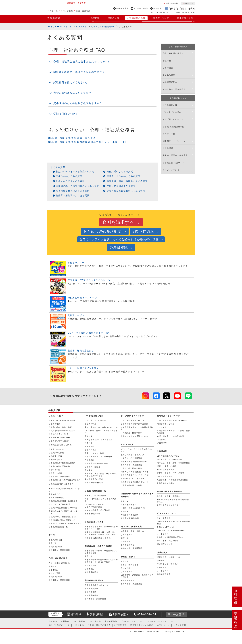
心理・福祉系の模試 (166, 469)
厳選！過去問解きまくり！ (169, 505)
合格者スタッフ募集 (94, 522)
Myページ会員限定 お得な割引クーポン (89, 333)
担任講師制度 (91, 424)
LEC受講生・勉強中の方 (131, 433)
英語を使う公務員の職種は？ (61, 437)
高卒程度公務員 (185, 18)
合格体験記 (168, 68)
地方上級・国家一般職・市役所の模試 (173, 463)
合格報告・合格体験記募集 (96, 463)
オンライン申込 (141, 8)
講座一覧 (167, 61)
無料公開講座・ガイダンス (132, 455)
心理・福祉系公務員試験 (103, 26)
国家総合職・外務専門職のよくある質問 (78, 186)
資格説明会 (97, 614)
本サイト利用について (59, 625)
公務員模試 (168, 148)
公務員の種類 (54, 424)
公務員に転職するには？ (59, 441)
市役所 (52, 535)
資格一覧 (54, 11)
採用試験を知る (55, 459)
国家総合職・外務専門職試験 (98, 546)
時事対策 (89, 443)
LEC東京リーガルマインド (59, 26)
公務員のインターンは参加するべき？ (65, 523)
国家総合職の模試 (165, 476)
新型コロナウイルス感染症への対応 (75, 171)
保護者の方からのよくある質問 (123, 176)
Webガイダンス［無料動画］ (134, 478)
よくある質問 (58, 167)
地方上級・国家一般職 (132, 468)
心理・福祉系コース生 (171, 436)
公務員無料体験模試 (166, 483)
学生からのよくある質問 (69, 176)
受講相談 (236, 620)
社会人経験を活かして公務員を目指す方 (137, 428)
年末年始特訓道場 (93, 514)
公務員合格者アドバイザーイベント (136, 475)
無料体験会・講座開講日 (174, 89)
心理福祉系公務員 (136, 18)
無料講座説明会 (170, 82)
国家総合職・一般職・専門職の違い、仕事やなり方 (101, 552)
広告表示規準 (111, 621)
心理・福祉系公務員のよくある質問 (126, 191)
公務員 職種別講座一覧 (174, 127)
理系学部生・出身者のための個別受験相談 (173, 522)
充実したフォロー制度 (94, 453)
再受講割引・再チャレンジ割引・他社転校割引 (173, 432)
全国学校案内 (123, 8)
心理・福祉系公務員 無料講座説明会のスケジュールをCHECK (89, 142)
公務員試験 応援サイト (174, 163)
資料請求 (157, 8)
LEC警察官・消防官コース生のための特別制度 (137, 576)
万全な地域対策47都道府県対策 (99, 440)
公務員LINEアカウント (167, 527)
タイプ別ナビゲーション (174, 119)
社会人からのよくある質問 (70, 181)
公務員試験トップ (178, 98)
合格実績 (89, 470)
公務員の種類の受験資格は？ (61, 466)
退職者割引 (162, 440)
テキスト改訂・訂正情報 (168, 541)
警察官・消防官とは (130, 565)
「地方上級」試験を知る (59, 476)
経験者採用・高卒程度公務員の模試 (173, 480)
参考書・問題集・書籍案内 (175, 155)
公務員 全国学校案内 (94, 482)
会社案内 (53, 621)
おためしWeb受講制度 (102, 231)
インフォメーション (172, 170)
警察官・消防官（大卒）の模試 (171, 473)
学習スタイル (91, 450)
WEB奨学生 (162, 443)
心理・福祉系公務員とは (174, 53)
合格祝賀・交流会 (93, 467)
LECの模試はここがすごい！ (169, 456)
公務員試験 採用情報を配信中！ (171, 537)
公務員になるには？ (57, 449)
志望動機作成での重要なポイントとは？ (64, 512)
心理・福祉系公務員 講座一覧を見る (74, 138)
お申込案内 (79, 625)
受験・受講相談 (83, 11)
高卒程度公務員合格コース (96, 585)
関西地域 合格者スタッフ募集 (98, 538)
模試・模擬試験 (92, 588)
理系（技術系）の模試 (167, 466)
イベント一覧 (169, 134)
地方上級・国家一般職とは (132, 531)
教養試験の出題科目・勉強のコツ (63, 501)
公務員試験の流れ (56, 453)
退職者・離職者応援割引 (81, 351)
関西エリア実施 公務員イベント (135, 472)
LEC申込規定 (120, 625)
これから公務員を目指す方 (132, 420)
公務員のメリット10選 (59, 434)
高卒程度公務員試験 (94, 580)
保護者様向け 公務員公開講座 (134, 461)
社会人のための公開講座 (132, 458)
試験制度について (165, 544)
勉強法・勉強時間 (56, 497)
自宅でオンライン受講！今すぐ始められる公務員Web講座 (119, 239)
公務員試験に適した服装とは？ (62, 520)
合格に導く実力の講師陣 (95, 420)
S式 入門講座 (143, 231)
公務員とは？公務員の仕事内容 (62, 420)
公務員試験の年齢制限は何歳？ (62, 463)
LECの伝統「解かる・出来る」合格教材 (101, 432)
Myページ (189, 3)
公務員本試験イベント (131, 505)
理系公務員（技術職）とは (169, 557)
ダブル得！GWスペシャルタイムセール (89, 280)
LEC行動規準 (95, 621)
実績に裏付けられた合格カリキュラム (101, 427)
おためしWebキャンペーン (82, 298)
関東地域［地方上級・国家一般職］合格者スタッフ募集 (101, 528)
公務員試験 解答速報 (130, 518)
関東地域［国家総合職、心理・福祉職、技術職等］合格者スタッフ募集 (100, 533)
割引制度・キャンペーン (174, 141)
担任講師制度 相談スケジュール (135, 482)
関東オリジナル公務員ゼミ (96, 495)
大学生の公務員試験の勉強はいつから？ (64, 490)
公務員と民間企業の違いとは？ (62, 431)
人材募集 (65, 621)
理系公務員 (113, 18)
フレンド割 (162, 427)
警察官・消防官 (161, 18)
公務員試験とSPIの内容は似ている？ (65, 480)
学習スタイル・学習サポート (170, 564)
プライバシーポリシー (131, 621)
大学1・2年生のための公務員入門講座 (101, 500)
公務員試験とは (170, 105)
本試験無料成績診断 (130, 515)
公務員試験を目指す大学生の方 (134, 424)
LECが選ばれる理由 (172, 112)
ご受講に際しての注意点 (99, 625)
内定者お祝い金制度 (166, 424)
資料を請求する (118, 222)
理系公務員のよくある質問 (121, 186)
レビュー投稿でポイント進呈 (83, 368)
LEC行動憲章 (79, 621)
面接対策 (89, 436)
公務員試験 (54, 18)
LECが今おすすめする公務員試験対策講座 (94, 505)
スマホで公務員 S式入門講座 (97, 510)
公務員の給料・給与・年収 (60, 427)
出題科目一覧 (54, 470)
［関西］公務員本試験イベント (134, 508)
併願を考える (54, 494)
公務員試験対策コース (58, 527)
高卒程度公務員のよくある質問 (73, 191)
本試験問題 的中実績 (94, 479)
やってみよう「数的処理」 (60, 504)
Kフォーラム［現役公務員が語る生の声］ (137, 450)
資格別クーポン (76, 315)
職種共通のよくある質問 (120, 171)
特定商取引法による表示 (142, 625)
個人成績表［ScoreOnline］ (170, 459)
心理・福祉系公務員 (178, 47)
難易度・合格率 (55, 473)
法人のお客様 (172, 3)
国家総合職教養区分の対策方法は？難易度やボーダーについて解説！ (101, 561)
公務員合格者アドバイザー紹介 (98, 457)
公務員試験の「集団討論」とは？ (63, 517)
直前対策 (125, 501)
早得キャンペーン (77, 262)
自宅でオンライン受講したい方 (134, 436)
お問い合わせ (67, 11)
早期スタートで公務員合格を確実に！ (173, 420)
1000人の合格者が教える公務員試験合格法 (173, 501)
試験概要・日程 (55, 456)
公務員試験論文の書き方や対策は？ (64, 508)
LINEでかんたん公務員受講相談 (171, 530)
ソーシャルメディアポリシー (159, 621)
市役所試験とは (55, 540)
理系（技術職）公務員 (132, 485)
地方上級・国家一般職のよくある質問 (127, 181)
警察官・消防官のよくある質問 (73, 195)
